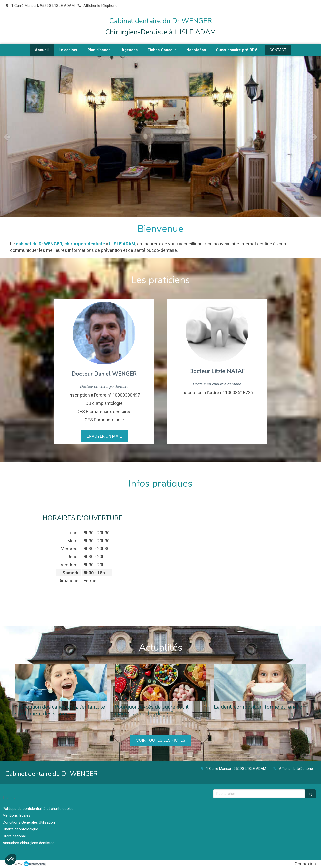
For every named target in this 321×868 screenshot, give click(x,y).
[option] (160, 137)
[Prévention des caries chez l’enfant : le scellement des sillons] (61, 683)
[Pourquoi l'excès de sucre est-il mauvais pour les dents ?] (161, 683)
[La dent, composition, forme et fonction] (260, 683)
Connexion (305, 864)
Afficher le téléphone (100, 6)
